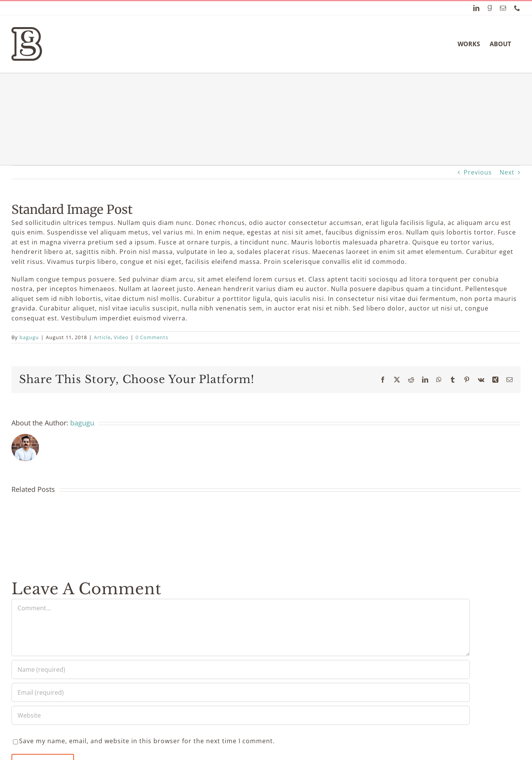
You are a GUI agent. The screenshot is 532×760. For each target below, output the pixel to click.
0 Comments (152, 337)
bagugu (29, 337)
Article (102, 337)
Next (507, 172)
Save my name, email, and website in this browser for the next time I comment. (147, 741)
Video (121, 337)
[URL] (241, 715)
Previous (478, 172)
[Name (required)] (241, 669)
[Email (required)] (241, 692)
